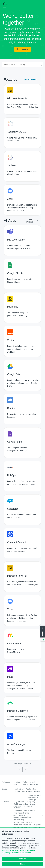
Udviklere (35, 784)
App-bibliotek (31, 789)
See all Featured (31, 80)
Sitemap (30, 791)
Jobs (24, 791)
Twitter (25, 782)
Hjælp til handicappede (22, 822)
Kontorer (17, 791)
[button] (42, 634)
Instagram (17, 784)
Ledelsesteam (19, 789)
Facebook (17, 782)
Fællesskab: (6, 782)
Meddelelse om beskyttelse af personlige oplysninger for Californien (24, 806)
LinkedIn (33, 782)
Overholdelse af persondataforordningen (22, 816)
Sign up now (22, 49)
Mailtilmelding (19, 820)
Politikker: (6, 802)
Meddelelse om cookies (22, 853)
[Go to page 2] (25, 770)
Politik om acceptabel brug (23, 810)
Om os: (5, 789)
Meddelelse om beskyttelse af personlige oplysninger (34, 799)
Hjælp (38, 791)
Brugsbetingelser (20, 802)
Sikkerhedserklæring (21, 813)
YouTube (26, 784)
